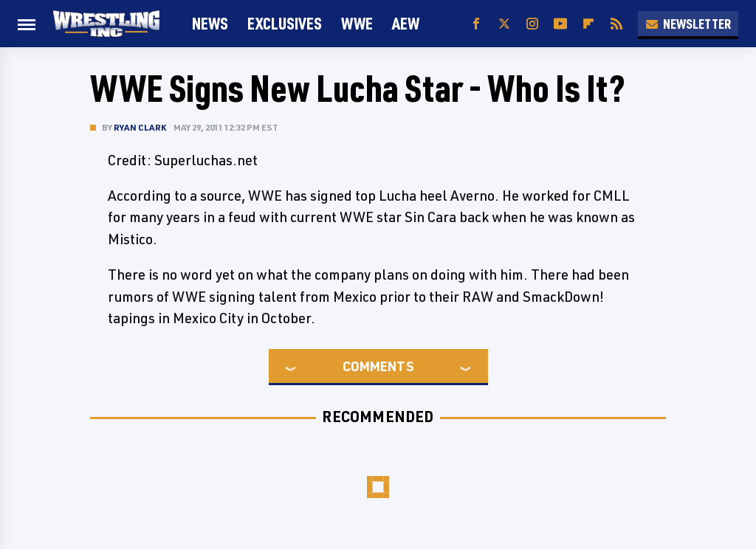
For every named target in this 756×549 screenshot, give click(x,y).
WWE (357, 23)
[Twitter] (504, 24)
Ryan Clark (140, 127)
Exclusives (285, 23)
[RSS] (616, 24)
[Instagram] (532, 24)
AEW (406, 23)
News (210, 23)
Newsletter (688, 24)
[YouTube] (560, 24)
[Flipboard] (588, 24)
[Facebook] (476, 24)
